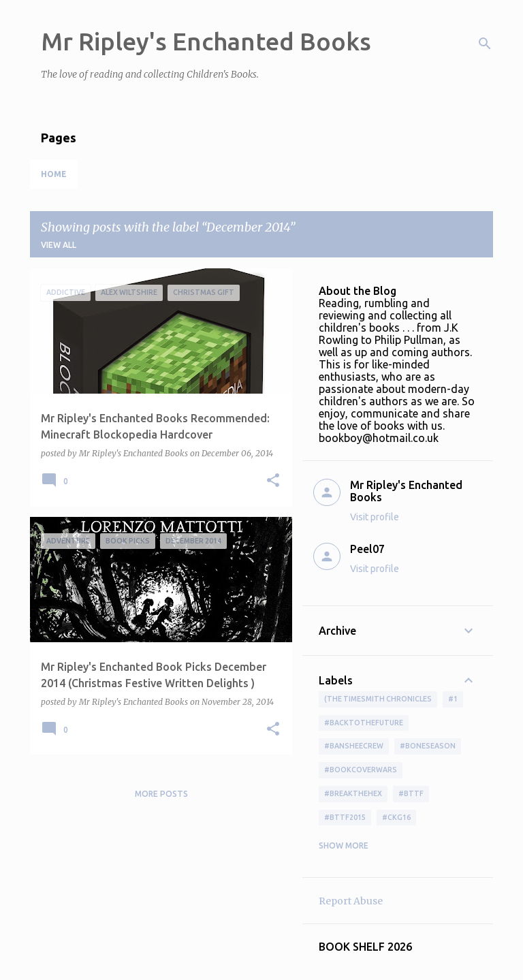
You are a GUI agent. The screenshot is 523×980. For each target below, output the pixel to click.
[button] (273, 481)
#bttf (411, 793)
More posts (161, 794)
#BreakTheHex (353, 793)
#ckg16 (396, 817)
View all (59, 245)
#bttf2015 (345, 817)
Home (54, 174)
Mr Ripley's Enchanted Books (206, 41)
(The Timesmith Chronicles (378, 699)
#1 (453, 699)
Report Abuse (351, 901)
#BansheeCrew (354, 746)
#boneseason (428, 746)
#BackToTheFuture (364, 723)
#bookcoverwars (361, 770)
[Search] (485, 44)
